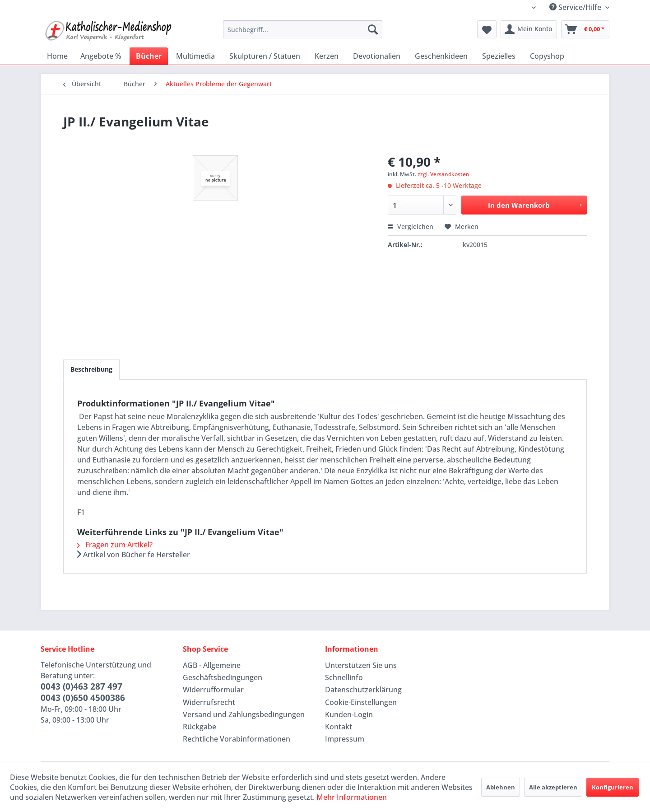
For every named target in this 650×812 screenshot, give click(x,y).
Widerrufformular (213, 690)
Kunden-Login (349, 714)
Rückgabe (200, 727)
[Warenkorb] (585, 29)
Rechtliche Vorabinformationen (237, 739)
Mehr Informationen (352, 797)
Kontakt (339, 727)
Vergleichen (411, 226)
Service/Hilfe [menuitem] (576, 7)
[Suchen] (373, 29)
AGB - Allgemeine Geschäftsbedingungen (223, 671)
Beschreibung (91, 369)
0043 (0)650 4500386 (83, 698)
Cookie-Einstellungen (361, 702)
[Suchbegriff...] (303, 29)
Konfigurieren (613, 787)
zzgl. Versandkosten (443, 174)
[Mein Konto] (529, 29)
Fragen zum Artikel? (115, 545)
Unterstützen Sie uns (361, 665)
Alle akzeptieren (553, 787)
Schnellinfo (344, 677)
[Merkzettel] (487, 29)
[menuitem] (303, 29)
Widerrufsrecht (209, 702)
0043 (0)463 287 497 (81, 686)
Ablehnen (501, 787)
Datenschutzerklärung (363, 690)
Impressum (345, 739)
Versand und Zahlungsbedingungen (244, 714)
